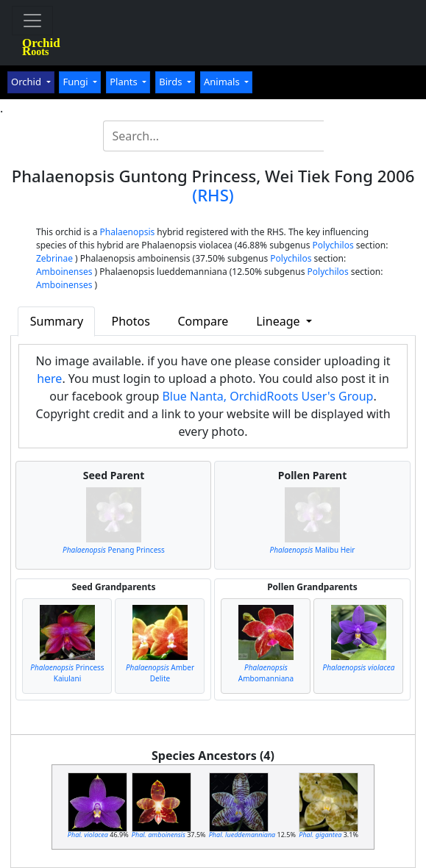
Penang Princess (114, 550)
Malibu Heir (313, 550)
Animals (223, 82)
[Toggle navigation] (32, 21)
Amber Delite (160, 673)
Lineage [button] (279, 321)
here (49, 379)
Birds (172, 82)
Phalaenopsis (128, 232)
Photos (131, 321)
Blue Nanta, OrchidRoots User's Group (267, 396)
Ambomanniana (266, 673)
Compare (203, 321)
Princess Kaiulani (67, 673)
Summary (57, 321)
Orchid (27, 82)
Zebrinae (54, 258)
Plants (125, 82)
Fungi (77, 82)
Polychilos (333, 245)
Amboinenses (64, 272)
